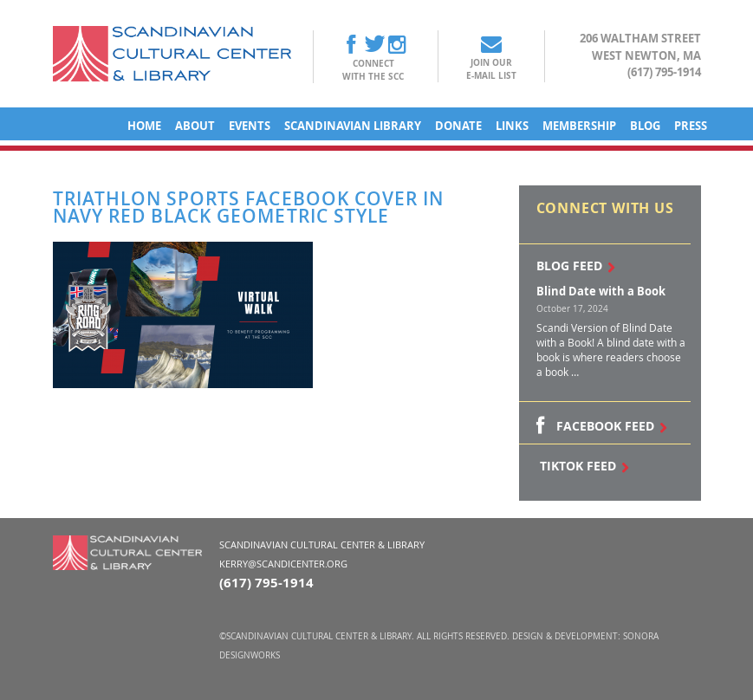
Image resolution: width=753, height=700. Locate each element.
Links (512, 126)
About (195, 126)
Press (691, 126)
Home (144, 126)
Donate (458, 126)
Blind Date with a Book (601, 291)
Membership (579, 126)
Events (250, 126)
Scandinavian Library (353, 126)
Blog (645, 126)
